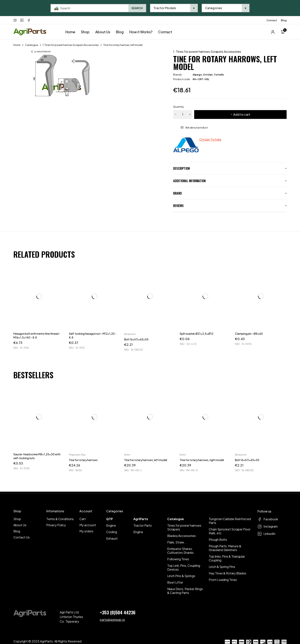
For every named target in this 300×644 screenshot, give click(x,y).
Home (17, 45)
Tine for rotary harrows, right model (202, 460)
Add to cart (242, 114)
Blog (284, 20)
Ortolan (208, 75)
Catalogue (32, 45)
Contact (272, 20)
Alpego (197, 75)
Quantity (179, 107)
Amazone (130, 334)
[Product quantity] (183, 115)
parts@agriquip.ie (112, 620)
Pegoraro (75, 455)
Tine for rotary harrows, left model (146, 460)
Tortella (219, 75)
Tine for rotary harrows (83, 460)
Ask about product (197, 128)
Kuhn (127, 455)
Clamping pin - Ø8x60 (249, 334)
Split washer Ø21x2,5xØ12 (196, 334)
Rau (83, 455)
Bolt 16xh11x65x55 (136, 339)
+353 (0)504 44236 (118, 612)
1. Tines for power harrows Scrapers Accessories (71, 45)
